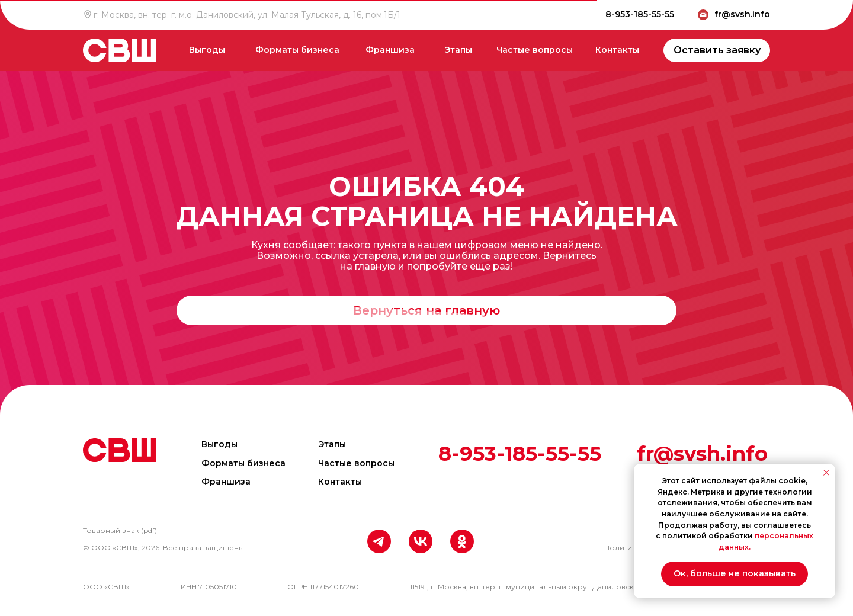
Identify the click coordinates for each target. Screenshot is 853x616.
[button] (120, 530)
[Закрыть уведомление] (826, 473)
